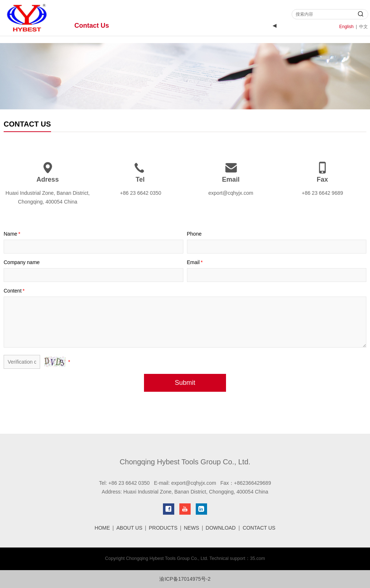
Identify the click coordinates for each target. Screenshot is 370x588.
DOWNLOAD (221, 528)
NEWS (191, 528)
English (346, 27)
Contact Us (92, 26)
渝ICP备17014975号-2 (185, 579)
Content (15, 291)
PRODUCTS (163, 528)
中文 (363, 27)
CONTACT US (259, 528)
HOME (102, 528)
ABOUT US (129, 528)
